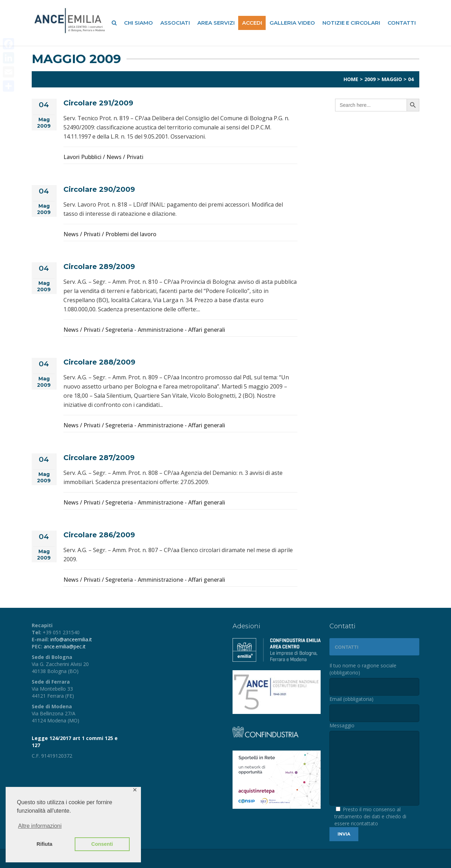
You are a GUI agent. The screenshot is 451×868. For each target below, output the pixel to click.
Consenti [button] (102, 844)
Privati (135, 157)
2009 (370, 79)
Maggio (392, 79)
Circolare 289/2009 (99, 267)
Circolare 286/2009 (99, 535)
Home (351, 79)
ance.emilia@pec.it (65, 646)
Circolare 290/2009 (99, 189)
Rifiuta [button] (45, 844)
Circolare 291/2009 (98, 103)
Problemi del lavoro (131, 234)
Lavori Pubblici (82, 157)
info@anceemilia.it (71, 639)
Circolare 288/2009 (99, 362)
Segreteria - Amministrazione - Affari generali (165, 330)
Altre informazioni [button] (40, 826)
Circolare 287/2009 (99, 458)
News (114, 157)
